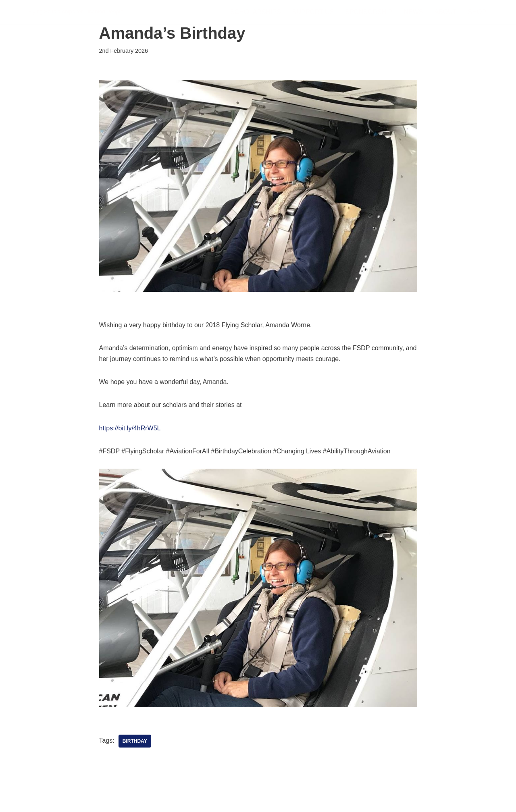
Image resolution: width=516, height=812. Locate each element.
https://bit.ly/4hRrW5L (130, 428)
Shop (477, 12)
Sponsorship (369, 12)
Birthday (135, 741)
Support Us (313, 12)
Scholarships (255, 12)
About (446, 12)
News (414, 12)
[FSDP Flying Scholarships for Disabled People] (76, 12)
